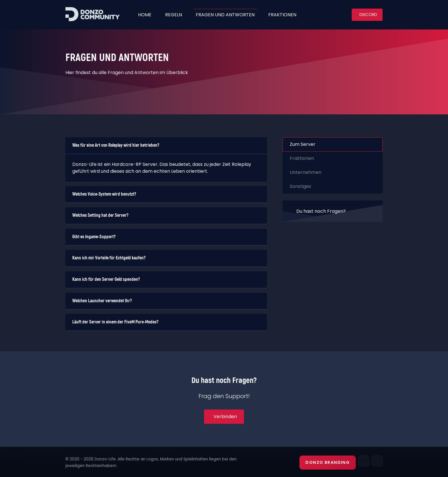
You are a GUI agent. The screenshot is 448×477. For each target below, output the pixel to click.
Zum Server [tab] (303, 144)
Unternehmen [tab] (306, 172)
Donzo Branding (328, 462)
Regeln (174, 15)
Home (145, 15)
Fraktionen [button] (282, 15)
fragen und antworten (225, 15)
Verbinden (225, 417)
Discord (368, 15)
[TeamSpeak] (364, 461)
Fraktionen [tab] (302, 158)
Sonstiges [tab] (300, 186)
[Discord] (377, 461)
